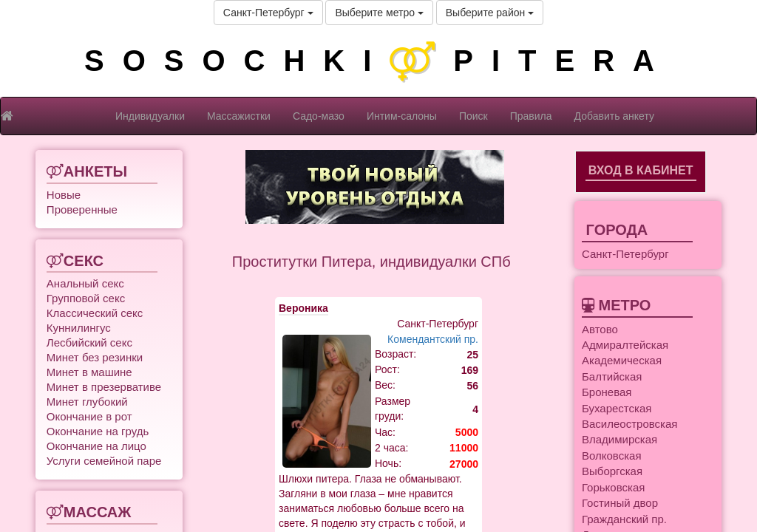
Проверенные (82, 209)
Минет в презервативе (104, 387)
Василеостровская (629, 424)
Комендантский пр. (433, 339)
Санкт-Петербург (268, 13)
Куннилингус (79, 328)
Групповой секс (86, 298)
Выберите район (490, 13)
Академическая (622, 360)
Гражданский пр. (624, 519)
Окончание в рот (89, 416)
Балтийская (612, 376)
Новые (64, 195)
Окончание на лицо (96, 446)
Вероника (303, 308)
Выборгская (612, 471)
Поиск (473, 116)
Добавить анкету (614, 116)
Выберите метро (379, 13)
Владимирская (619, 439)
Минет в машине (89, 372)
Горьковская (613, 487)
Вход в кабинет (641, 170)
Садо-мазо (319, 116)
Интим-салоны (402, 116)
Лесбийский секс (89, 342)
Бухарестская (617, 408)
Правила (531, 116)
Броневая (607, 392)
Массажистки (239, 116)
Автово (600, 329)
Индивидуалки (150, 116)
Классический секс (95, 313)
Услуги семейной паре (104, 461)
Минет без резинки (95, 357)
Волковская (612, 456)
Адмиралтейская (625, 345)
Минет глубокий (87, 402)
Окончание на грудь (98, 431)
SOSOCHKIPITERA (378, 61)
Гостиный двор (620, 503)
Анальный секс (85, 283)
